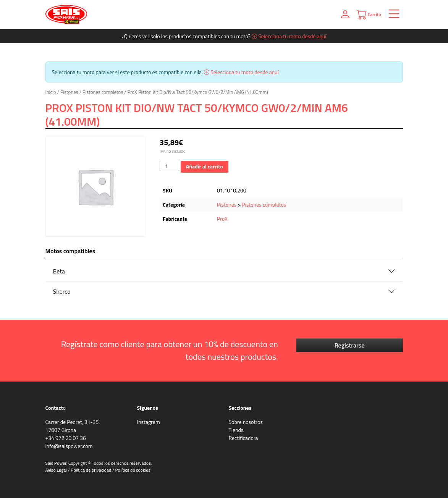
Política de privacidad (91, 470)
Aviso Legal (56, 470)
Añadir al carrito (205, 166)
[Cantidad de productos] (169, 166)
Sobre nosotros (246, 422)
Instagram (149, 422)
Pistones (69, 92)
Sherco (62, 291)
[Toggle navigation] (392, 15)
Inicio (51, 92)
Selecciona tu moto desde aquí (289, 36)
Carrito (369, 15)
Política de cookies (133, 470)
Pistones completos (103, 92)
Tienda (236, 430)
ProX (222, 219)
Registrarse (350, 345)
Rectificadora (243, 438)
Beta (59, 271)
